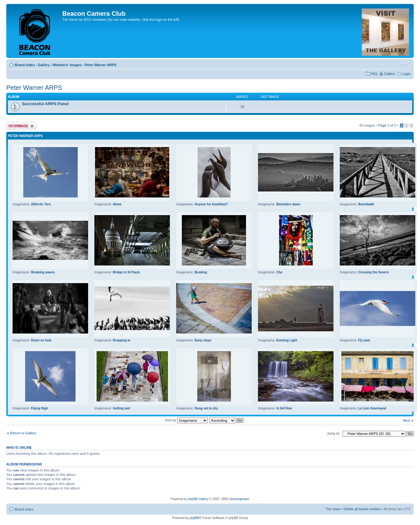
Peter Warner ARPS (101, 65)
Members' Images (67, 65)
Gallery (44, 65)
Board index (25, 65)
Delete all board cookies (362, 509)
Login (406, 74)
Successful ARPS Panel (45, 104)
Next (406, 420)
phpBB (194, 518)
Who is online (19, 448)
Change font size (406, 64)
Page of (387, 125)
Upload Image (21, 126)
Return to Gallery (23, 433)
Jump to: (333, 433)
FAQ (374, 74)
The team (333, 509)
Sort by (186, 420)
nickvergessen (239, 499)
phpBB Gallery (198, 499)
